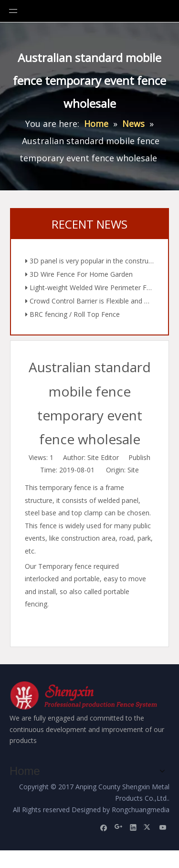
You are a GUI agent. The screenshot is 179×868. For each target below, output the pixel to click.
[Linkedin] (133, 824)
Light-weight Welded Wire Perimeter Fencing (89, 290)
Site (133, 470)
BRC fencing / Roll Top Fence (73, 317)
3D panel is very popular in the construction (89, 263)
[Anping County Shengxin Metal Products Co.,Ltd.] (85, 697)
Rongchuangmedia (141, 807)
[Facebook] (104, 824)
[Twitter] (148, 824)
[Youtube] (163, 824)
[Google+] (119, 824)
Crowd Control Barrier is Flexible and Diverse (89, 303)
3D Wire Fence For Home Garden (79, 277)
